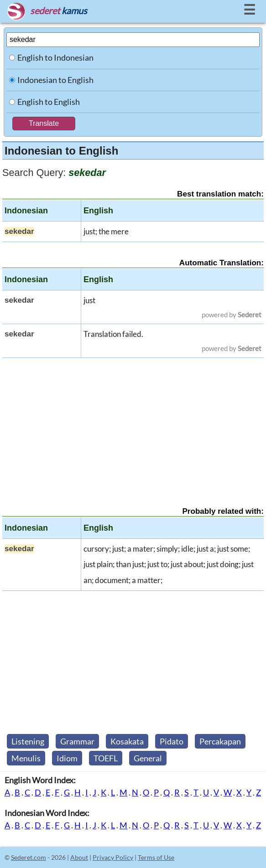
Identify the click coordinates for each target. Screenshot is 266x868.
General (148, 758)
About (79, 857)
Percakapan (220, 741)
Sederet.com (29, 857)
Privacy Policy (113, 857)
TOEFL (106, 758)
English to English (49, 102)
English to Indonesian (55, 57)
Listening (28, 741)
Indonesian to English (55, 80)
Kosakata (127, 741)
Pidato (172, 741)
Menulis (26, 758)
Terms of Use (156, 857)
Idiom (67, 758)
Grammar (77, 741)
